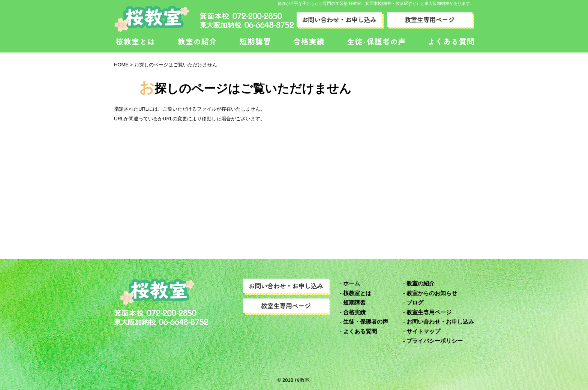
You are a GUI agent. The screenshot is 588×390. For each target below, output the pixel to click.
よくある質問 (360, 331)
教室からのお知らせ (432, 293)
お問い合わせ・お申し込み (440, 322)
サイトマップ (423, 331)
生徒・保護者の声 (366, 322)
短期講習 (354, 302)
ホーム (352, 283)
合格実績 (354, 312)
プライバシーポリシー (435, 341)
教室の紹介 (421, 283)
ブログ (415, 302)
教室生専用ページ (429, 312)
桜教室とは (357, 293)
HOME (121, 65)
